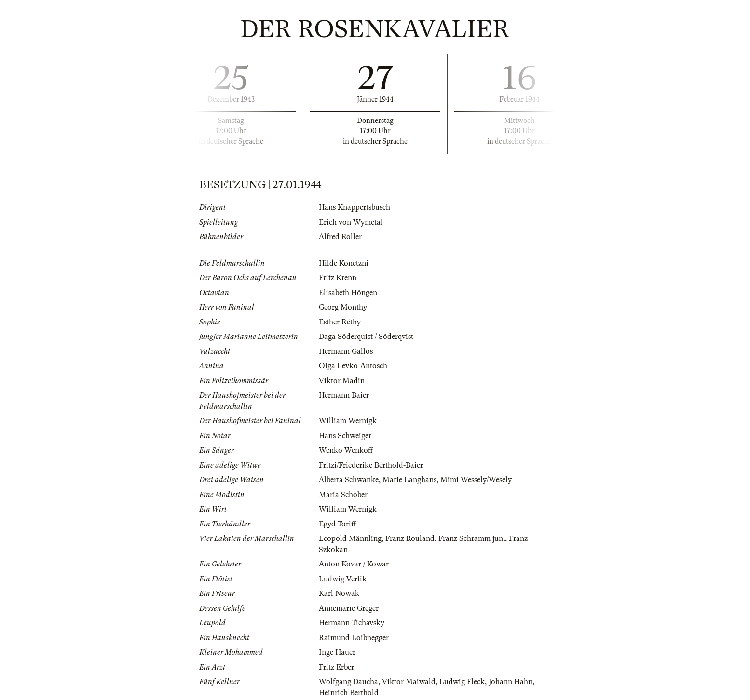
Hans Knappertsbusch (355, 207)
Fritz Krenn (338, 278)
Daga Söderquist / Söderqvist (366, 337)
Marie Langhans (409, 480)
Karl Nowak (339, 593)
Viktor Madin (342, 381)
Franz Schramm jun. (472, 538)
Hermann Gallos (346, 351)
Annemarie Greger (349, 608)
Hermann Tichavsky (352, 623)
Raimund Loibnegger (354, 638)
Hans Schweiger (345, 436)
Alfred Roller (340, 237)
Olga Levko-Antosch (353, 366)
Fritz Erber (336, 667)
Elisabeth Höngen (348, 293)
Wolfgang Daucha (348, 682)
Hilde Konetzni (344, 263)
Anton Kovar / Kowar (354, 564)
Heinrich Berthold (349, 693)
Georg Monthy (343, 307)
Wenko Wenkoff (346, 450)
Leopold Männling (350, 538)
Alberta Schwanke (349, 480)
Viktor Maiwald (409, 682)
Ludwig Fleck (462, 682)
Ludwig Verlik (343, 579)
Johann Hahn (511, 682)
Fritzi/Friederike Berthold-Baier (371, 465)
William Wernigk (348, 421)
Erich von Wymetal (351, 222)
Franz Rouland (410, 538)
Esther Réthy (340, 322)
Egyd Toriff (337, 524)
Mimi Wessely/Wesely (476, 480)
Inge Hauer (337, 652)
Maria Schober (343, 495)
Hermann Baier (344, 395)
